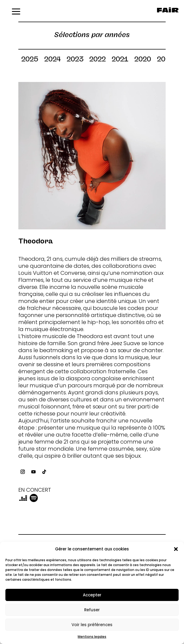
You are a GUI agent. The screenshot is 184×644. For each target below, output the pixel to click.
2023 (75, 60)
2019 (166, 60)
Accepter (92, 595)
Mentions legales (92, 637)
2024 (52, 60)
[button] (176, 549)
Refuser (92, 610)
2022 (98, 60)
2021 (120, 60)
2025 (30, 60)
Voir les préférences (92, 625)
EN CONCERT (35, 490)
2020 (143, 60)
